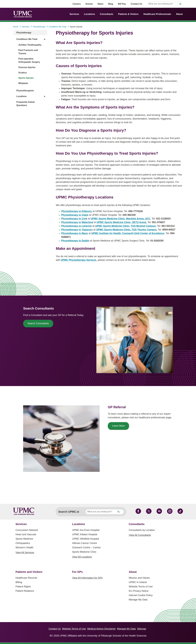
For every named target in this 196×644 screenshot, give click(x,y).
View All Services (25, 553)
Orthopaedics (23, 543)
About (179, 14)
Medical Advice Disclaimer (101, 629)
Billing (19, 582)
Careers (77, 4)
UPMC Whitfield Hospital (86, 539)
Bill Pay (122, 4)
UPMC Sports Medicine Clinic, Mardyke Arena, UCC (120, 219)
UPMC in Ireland (138, 582)
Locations (89, 14)
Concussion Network (27, 530)
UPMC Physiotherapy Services (79, 260)
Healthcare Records (26, 578)
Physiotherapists (25, 91)
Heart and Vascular (26, 534)
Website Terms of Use (141, 587)
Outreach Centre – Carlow (86, 547)
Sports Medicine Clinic (84, 552)
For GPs (77, 572)
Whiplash (23, 83)
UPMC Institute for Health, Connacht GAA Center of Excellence (128, 233)
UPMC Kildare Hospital (85, 534)
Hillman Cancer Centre (85, 543)
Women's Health (24, 547)
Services (74, 14)
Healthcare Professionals (157, 14)
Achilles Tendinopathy (30, 45)
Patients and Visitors (29, 572)
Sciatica (22, 73)
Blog (111, 4)
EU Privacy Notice (139, 591)
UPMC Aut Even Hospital (86, 530)
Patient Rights (23, 587)
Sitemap (142, 629)
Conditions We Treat (27, 39)
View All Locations (82, 557)
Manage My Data (138, 600)
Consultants (107, 14)
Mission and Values (139, 578)
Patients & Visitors (128, 14)
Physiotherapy (24, 33)
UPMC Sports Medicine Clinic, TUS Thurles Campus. (127, 230)
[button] (31, 39)
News (100, 4)
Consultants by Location (142, 530)
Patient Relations (25, 591)
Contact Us (137, 4)
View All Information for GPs (87, 578)
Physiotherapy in (77, 211)
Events (89, 4)
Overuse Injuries (27, 67)
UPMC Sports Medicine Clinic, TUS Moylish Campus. (126, 226)
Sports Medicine (24, 539)
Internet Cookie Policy (141, 595)
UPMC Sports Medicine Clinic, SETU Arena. (122, 222)
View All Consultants (140, 535)
